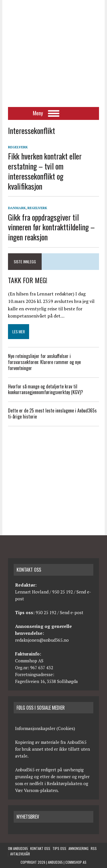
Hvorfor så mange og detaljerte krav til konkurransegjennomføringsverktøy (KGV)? (47, 389)
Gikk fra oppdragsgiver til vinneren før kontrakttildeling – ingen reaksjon (51, 227)
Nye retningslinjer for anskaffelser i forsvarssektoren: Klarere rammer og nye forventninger (44, 362)
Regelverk (18, 147)
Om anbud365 (18, 848)
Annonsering (78, 848)
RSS (94, 848)
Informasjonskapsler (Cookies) (45, 728)
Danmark (17, 208)
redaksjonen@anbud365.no (42, 640)
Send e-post (72, 612)
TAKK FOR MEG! (28, 280)
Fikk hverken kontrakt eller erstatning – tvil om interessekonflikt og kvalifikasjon (45, 171)
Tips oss (59, 848)
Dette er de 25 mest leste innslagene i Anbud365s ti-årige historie (52, 413)
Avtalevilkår (20, 854)
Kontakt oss (40, 848)
